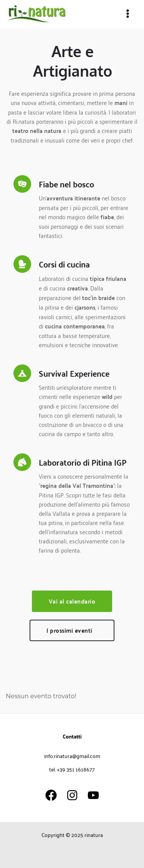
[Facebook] (51, 795)
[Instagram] (72, 795)
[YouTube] (93, 795)
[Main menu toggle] (128, 14)
